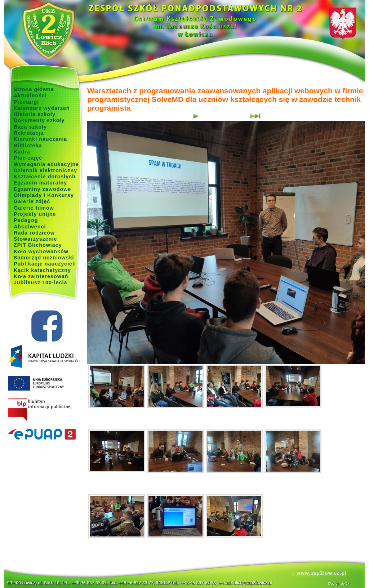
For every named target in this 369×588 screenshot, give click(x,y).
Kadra (22, 152)
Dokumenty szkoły (39, 120)
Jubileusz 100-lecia (41, 282)
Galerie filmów (34, 208)
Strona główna (34, 89)
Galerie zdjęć (32, 201)
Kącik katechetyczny (42, 270)
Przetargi (26, 102)
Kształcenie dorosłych (45, 177)
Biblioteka (28, 146)
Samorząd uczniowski (44, 258)
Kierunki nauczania (40, 139)
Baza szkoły (30, 127)
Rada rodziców (34, 233)
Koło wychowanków (41, 251)
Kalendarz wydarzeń (42, 108)
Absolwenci (30, 227)
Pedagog (26, 220)
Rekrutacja (29, 133)
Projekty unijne (35, 214)
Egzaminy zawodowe (42, 189)
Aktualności (30, 95)
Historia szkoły (35, 114)
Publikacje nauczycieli (45, 264)
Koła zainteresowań (41, 276)
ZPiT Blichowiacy (38, 245)
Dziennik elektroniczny (45, 170)
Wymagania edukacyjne (46, 164)
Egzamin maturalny (40, 183)
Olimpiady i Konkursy (44, 195)
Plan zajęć (28, 158)
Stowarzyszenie (35, 239)
